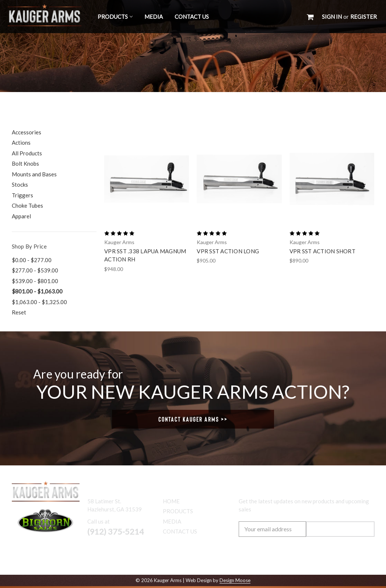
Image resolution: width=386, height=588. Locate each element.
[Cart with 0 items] (310, 17)
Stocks (20, 184)
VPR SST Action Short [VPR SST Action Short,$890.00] (322, 251)
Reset (19, 312)
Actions (21, 142)
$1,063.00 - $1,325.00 (39, 302)
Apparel (21, 216)
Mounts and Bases (34, 174)
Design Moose (235, 580)
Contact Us (192, 17)
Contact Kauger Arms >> (193, 419)
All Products (27, 153)
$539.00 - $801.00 (35, 281)
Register (364, 17)
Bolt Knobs (25, 163)
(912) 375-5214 (116, 531)
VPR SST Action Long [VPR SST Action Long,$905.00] (228, 251)
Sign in (332, 17)
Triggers (22, 195)
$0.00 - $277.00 (32, 260)
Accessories (27, 132)
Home (171, 501)
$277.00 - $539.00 (35, 270)
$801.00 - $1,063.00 (37, 291)
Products (115, 17)
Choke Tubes (27, 205)
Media (154, 17)
